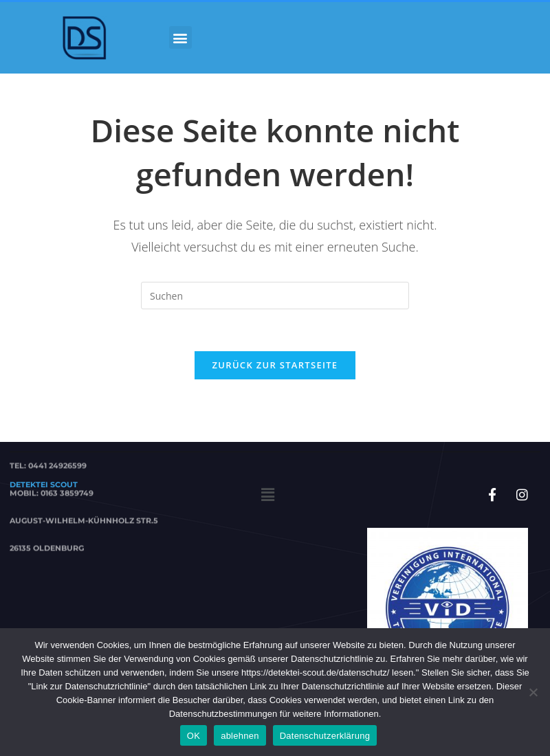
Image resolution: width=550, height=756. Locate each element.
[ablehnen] (533, 692)
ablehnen (240, 736)
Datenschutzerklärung (325, 736)
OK (194, 736)
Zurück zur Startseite (275, 365)
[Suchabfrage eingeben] (275, 296)
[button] (180, 37)
